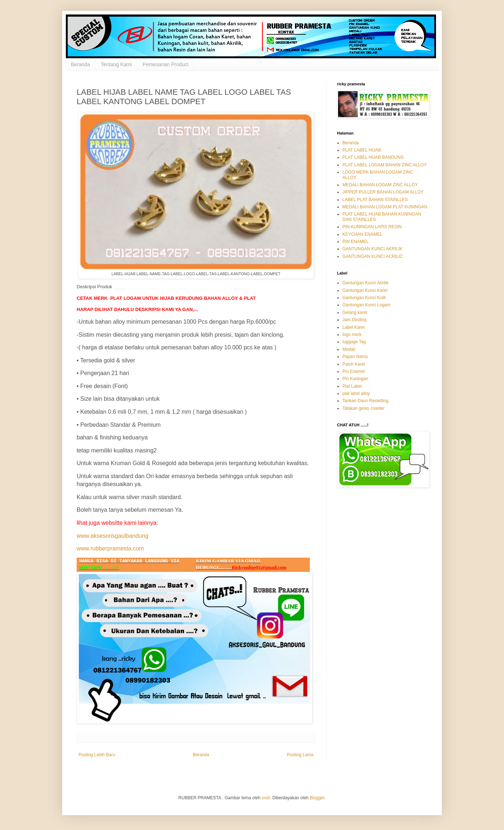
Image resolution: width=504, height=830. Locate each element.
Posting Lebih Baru (97, 755)
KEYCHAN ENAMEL (362, 234)
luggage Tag (354, 342)
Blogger (317, 798)
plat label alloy (356, 393)
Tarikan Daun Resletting (365, 401)
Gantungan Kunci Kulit (364, 298)
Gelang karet (355, 312)
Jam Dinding (354, 320)
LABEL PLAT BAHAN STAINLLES (375, 200)
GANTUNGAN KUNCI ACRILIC (373, 256)
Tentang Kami (116, 64)
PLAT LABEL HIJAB (362, 150)
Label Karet (353, 327)
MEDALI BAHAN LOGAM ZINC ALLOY (380, 185)
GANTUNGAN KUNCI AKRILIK (372, 249)
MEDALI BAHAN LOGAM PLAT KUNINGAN (385, 207)
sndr (266, 798)
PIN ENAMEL (356, 242)
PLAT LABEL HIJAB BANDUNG (373, 157)
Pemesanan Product (166, 64)
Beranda (80, 64)
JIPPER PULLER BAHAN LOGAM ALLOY (383, 192)
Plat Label (352, 386)
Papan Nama (355, 357)
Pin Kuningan (355, 379)
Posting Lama (300, 755)
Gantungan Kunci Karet (365, 290)
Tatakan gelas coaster (364, 408)
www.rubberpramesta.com (110, 548)
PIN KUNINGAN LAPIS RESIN (372, 227)
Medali (349, 349)
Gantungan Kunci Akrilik (365, 283)
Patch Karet (354, 364)
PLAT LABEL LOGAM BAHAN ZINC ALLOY (385, 165)
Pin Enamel (353, 371)
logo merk (352, 335)
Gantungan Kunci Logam (366, 305)
